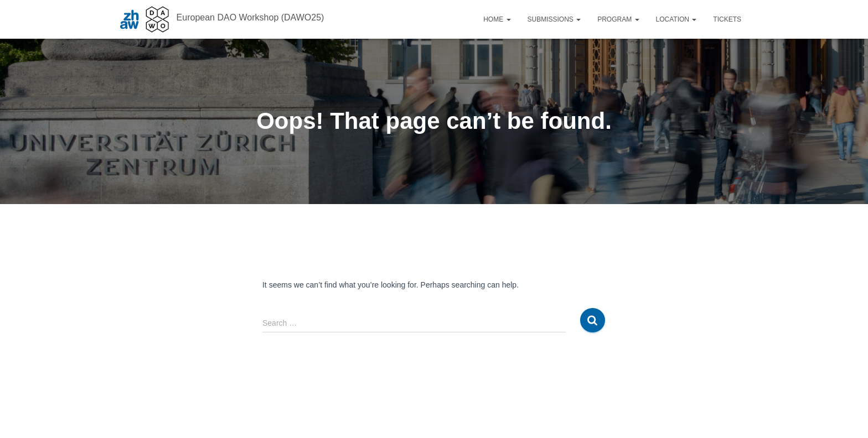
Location (676, 19)
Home (497, 19)
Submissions (554, 19)
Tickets (727, 19)
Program (618, 19)
